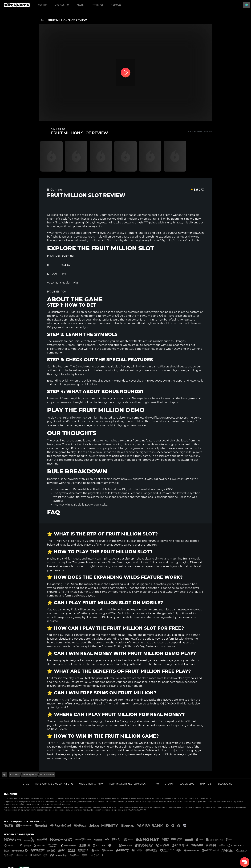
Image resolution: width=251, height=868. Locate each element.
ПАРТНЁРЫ (206, 784)
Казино (42, 5)
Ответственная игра (91, 784)
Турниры (98, 5)
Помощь (116, 5)
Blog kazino (225, 784)
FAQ (157, 784)
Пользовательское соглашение (54, 784)
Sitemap (169, 784)
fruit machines (77, 219)
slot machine (101, 341)
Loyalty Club (187, 784)
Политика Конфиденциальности (129, 784)
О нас (26, 784)
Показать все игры (199, 132)
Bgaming (177, 219)
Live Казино (62, 5)
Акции (81, 5)
